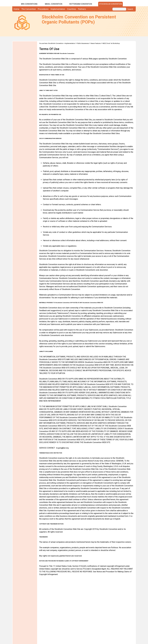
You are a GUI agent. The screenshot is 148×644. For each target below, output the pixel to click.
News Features (96, 43)
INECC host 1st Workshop (111, 43)
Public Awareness (83, 43)
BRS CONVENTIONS (29, 4)
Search (130, 9)
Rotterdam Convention (81, 4)
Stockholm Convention (110, 4)
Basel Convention (54, 4)
